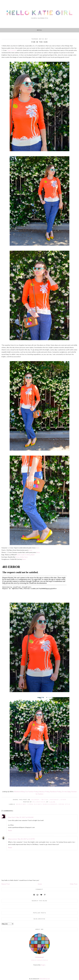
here (38, 548)
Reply (10, 830)
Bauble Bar (21, 804)
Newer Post (6, 884)
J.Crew (30, 804)
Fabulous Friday (44, 792)
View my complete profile (39, 960)
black (33, 555)
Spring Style (64, 804)
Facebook (35, 800)
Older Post (74, 884)
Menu (40, 30)
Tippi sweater (12, 50)
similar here (24, 557)
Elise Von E (12, 817)
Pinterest (54, 800)
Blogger (43, 965)
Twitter (45, 800)
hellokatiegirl (40, 957)
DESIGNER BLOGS (45, 979)
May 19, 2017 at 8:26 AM (25, 817)
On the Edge (66, 792)
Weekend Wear (19, 792)
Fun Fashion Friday (32, 792)
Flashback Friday (56, 792)
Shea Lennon (13, 839)
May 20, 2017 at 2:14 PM (26, 839)
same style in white (24, 555)
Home (40, 884)
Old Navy (38, 804)
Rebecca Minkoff (50, 804)
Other (63, 800)
